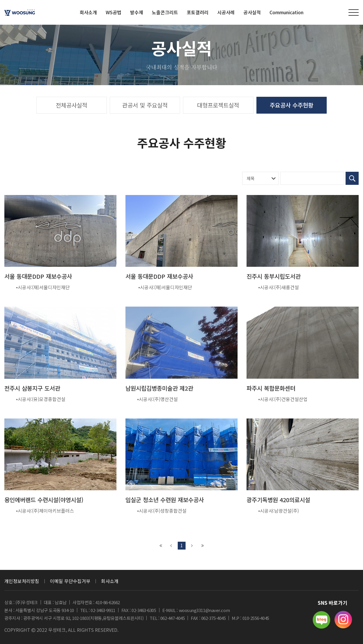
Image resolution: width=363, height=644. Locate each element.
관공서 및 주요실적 (145, 105)
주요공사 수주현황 (292, 105)
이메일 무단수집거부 (70, 581)
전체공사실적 (71, 105)
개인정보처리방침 (22, 581)
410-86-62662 (108, 602)
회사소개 (110, 581)
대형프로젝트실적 (218, 105)
